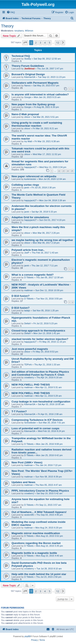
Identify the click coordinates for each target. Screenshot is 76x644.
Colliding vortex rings (25, 185)
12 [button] (58, 43)
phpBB (28, 636)
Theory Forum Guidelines (28, 66)
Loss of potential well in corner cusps (35, 428)
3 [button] (40, 43)
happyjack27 (30, 167)
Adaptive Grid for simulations (30, 217)
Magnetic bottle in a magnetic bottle (34, 553)
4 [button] (45, 43)
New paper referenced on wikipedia (34, 176)
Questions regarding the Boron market (36, 543)
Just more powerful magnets (30, 349)
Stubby (28, 59)
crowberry (29, 377)
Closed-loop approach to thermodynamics (38, 331)
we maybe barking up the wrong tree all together (42, 240)
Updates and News (23, 482)
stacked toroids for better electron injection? (40, 339)
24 (68, 171)
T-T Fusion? (19, 411)
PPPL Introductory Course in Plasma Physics (40, 491)
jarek (27, 188)
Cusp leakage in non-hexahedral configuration (41, 402)
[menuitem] (11, 12)
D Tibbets (29, 277)
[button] (25, 43)
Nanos (27, 85)
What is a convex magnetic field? (33, 275)
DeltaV (27, 323)
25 (72, 171)
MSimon (29, 31)
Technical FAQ (21, 56)
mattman (28, 290)
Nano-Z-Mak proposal (25, 114)
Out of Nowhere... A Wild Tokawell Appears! (39, 512)
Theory (7, 26)
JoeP (27, 253)
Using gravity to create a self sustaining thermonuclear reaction (37, 124)
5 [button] (49, 43)
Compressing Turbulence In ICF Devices (37, 420)
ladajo (27, 311)
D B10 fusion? (21, 296)
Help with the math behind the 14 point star (39, 574)
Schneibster (30, 423)
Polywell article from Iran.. (28, 250)
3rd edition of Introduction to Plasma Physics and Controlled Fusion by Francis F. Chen (40, 373)
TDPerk (28, 365)
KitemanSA (30, 77)
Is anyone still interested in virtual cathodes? (40, 94)
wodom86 (29, 515)
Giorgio (28, 97)
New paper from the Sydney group (33, 104)
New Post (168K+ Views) (27, 462)
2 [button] (36, 43)
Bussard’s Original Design (28, 74)
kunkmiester (30, 179)
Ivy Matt (28, 141)
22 (59, 171)
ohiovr (27, 117)
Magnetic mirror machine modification (36, 533)
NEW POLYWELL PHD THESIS (31, 385)
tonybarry (19, 31)
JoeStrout (29, 69)
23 (63, 171)
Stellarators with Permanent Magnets (35, 83)
